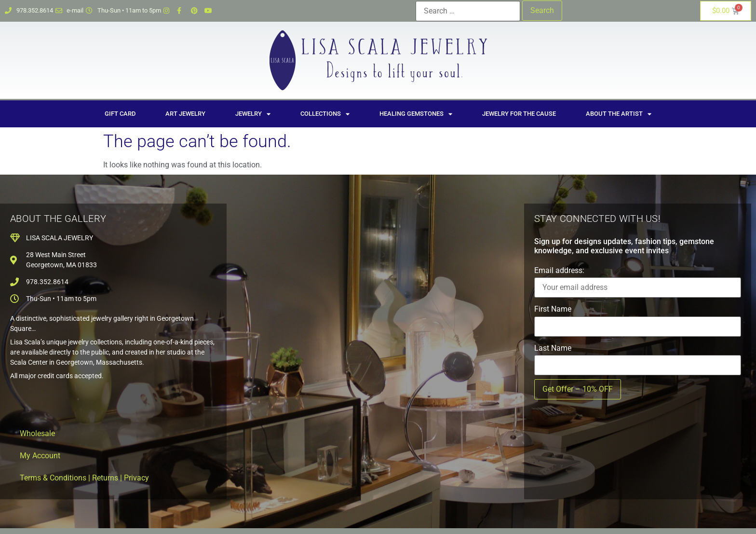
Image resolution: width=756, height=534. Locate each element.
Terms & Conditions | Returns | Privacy (84, 478)
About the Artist (619, 114)
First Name (553, 309)
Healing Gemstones (416, 114)
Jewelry (253, 114)
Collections (325, 114)
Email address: (559, 271)
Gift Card (120, 114)
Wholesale (37, 433)
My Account (40, 456)
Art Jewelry (185, 114)
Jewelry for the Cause (519, 114)
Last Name (553, 348)
